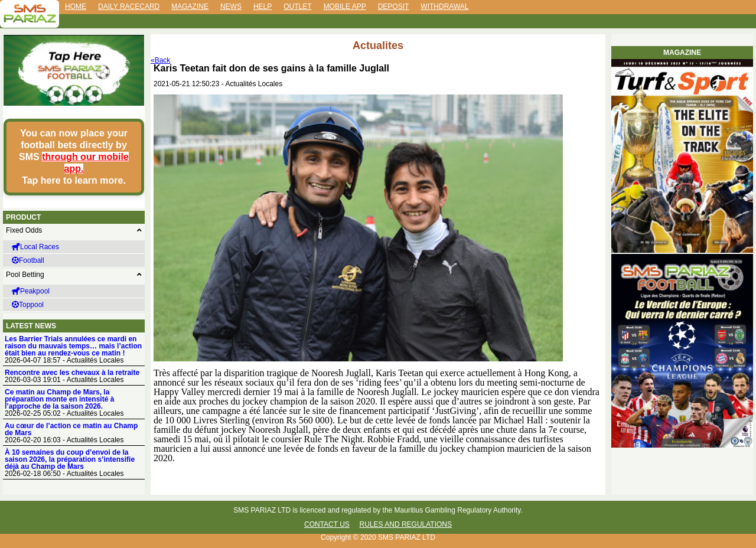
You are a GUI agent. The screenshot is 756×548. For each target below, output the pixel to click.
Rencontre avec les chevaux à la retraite (72, 373)
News (231, 6)
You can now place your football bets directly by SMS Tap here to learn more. (74, 157)
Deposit (394, 6)
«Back (160, 60)
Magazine (190, 6)
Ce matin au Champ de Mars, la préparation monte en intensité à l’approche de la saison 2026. (59, 399)
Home (76, 6)
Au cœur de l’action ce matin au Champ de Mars (71, 429)
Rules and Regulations (406, 524)
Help (263, 6)
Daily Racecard (129, 6)
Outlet (297, 6)
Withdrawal (444, 6)
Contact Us (327, 524)
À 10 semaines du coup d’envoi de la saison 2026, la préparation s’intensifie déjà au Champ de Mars (70, 459)
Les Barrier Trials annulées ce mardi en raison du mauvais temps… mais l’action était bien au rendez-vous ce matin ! (73, 346)
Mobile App (345, 6)
